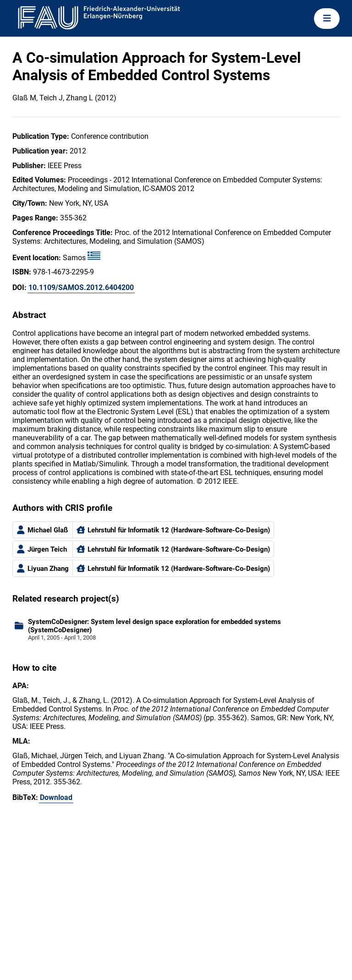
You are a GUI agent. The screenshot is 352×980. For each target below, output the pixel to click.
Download (56, 797)
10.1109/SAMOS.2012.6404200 (81, 287)
